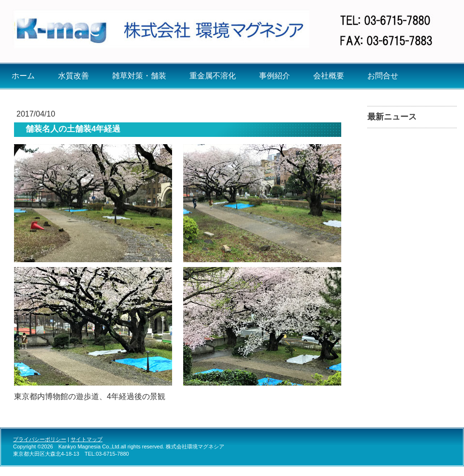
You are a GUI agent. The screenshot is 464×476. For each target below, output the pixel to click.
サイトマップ (87, 439)
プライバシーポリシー (40, 439)
